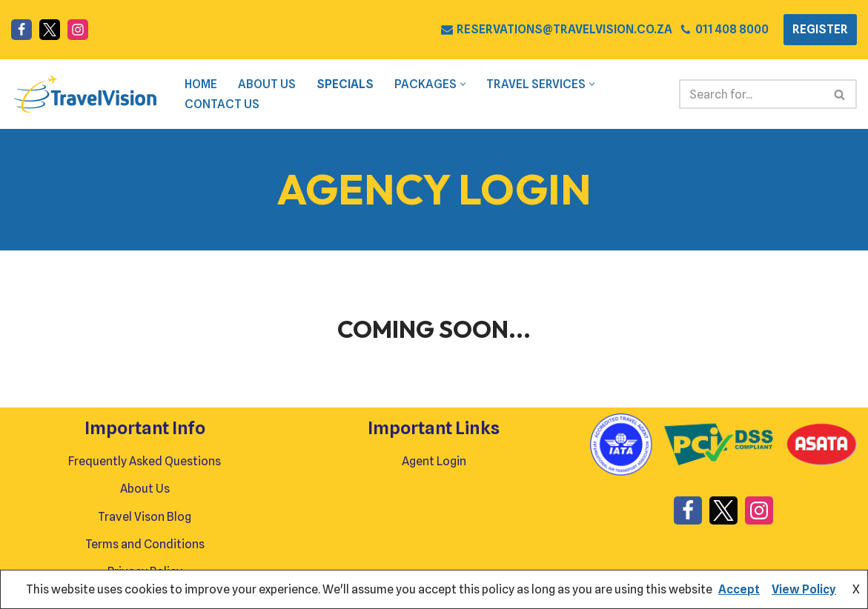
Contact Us (222, 104)
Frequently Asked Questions (145, 461)
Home (201, 84)
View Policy (804, 589)
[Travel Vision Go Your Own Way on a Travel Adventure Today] (85, 94)
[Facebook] (21, 30)
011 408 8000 (732, 29)
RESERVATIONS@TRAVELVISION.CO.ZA (564, 29)
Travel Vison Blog (145, 517)
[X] (50, 30)
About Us (267, 84)
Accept (739, 589)
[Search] (751, 94)
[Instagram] (78, 30)
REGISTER (820, 29)
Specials (345, 84)
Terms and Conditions (145, 544)
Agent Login (434, 461)
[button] (463, 84)
